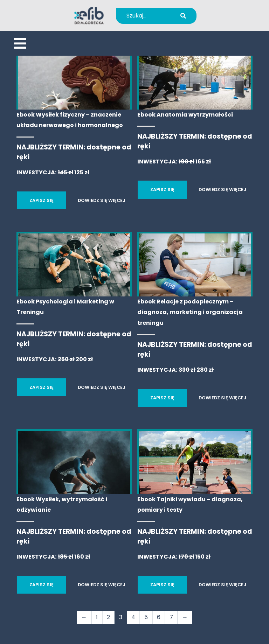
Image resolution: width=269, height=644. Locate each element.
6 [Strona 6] (159, 617)
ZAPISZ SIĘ (42, 200)
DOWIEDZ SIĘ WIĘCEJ (102, 200)
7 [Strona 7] (171, 617)
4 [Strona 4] (133, 617)
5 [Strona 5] (146, 617)
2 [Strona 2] (108, 617)
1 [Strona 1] (97, 617)
